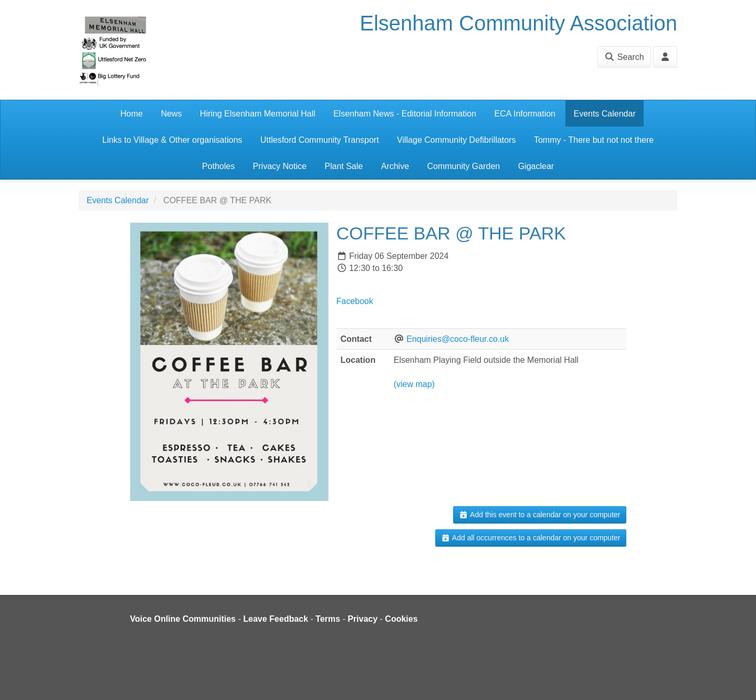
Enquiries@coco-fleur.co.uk (458, 339)
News (171, 114)
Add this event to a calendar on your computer (539, 515)
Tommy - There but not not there (594, 140)
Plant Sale (344, 166)
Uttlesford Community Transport (320, 140)
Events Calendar (604, 114)
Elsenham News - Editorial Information (405, 114)
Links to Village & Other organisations (172, 140)
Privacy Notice (280, 166)
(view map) (414, 384)
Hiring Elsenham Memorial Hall (258, 114)
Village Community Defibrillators (456, 140)
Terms (328, 619)
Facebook (355, 301)
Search (624, 57)
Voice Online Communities (183, 619)
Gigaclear (536, 166)
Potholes (218, 166)
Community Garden (463, 166)
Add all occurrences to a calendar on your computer (531, 538)
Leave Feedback (276, 619)
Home (132, 114)
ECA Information (525, 114)
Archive (395, 166)
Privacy (363, 619)
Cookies (401, 619)
